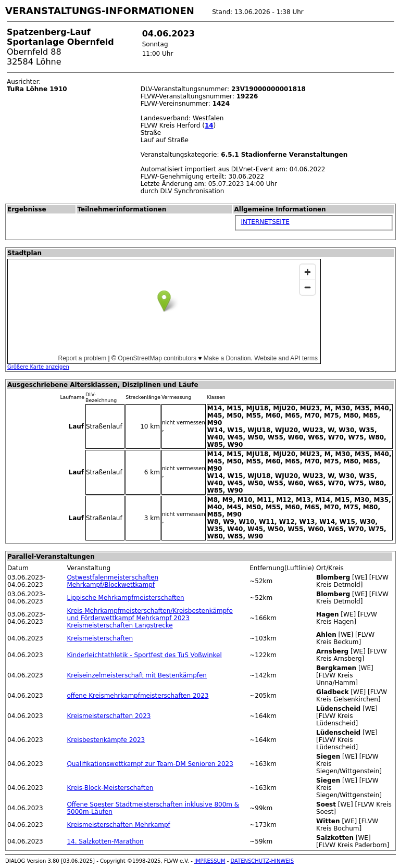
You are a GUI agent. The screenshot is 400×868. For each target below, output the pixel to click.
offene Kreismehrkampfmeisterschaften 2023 (137, 696)
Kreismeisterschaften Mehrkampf (118, 825)
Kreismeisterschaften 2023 (109, 716)
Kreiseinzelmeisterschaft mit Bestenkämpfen (137, 675)
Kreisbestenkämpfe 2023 (106, 740)
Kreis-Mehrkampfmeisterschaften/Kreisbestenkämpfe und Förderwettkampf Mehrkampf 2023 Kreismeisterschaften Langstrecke (149, 618)
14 (209, 125)
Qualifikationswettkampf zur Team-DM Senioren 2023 (150, 764)
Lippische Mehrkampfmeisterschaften (125, 598)
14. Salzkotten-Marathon (105, 841)
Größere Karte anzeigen (38, 367)
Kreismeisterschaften (100, 638)
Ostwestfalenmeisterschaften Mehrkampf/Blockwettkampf (113, 581)
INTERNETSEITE (265, 222)
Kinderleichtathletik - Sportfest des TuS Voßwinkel (144, 655)
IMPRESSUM (210, 861)
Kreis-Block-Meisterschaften (110, 788)
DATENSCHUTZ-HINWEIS (262, 861)
